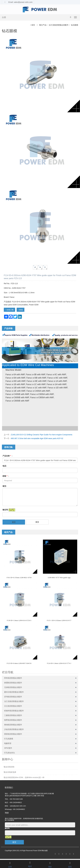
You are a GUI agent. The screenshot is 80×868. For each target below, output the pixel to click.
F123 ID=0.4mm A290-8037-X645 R (19, 663)
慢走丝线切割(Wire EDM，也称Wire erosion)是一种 (24, 777)
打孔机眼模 (9, 739)
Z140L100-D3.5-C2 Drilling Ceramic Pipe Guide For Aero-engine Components (42, 435)
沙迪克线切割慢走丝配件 (14, 729)
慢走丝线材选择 (10, 772)
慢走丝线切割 (9, 767)
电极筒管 (8, 743)
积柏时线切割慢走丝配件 (14, 711)
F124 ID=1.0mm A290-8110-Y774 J (59, 663)
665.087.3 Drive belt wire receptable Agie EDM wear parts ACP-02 (37, 438)
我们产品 (43, 25)
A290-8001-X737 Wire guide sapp (59, 578)
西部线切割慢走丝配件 (13, 734)
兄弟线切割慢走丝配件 (13, 687)
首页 (33, 25)
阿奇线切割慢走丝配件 (13, 678)
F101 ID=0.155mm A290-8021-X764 (19, 578)
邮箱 (21, 310)
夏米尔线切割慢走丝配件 (14, 692)
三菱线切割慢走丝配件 (13, 715)
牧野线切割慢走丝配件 (13, 720)
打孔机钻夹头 (10, 753)
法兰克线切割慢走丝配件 (59, 25)
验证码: (6, 510)
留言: (5, 486)
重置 (37, 522)
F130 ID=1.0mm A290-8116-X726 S (19, 620)
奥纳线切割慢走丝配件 (13, 725)
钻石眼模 (74, 25)
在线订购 (9, 310)
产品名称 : (7, 456)
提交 (14, 522)
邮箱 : (6, 476)
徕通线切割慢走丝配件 (13, 683)
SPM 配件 (8, 748)
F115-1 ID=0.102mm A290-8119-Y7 (59, 620)
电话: (5, 466)
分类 (4, 17)
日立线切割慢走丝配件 (13, 706)
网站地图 (45, 851)
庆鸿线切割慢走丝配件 (13, 697)
